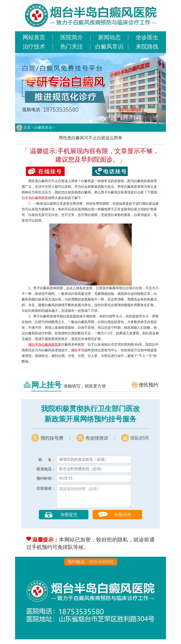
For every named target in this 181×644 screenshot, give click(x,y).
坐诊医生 (147, 37)
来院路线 (147, 47)
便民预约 (148, 385)
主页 (27, 128)
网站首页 (34, 37)
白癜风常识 (109, 47)
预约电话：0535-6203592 (91, 567)
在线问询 (123, 519)
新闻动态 (109, 37)
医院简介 (72, 37)
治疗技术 (34, 47)
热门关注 (72, 47)
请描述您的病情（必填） (94, 499)
